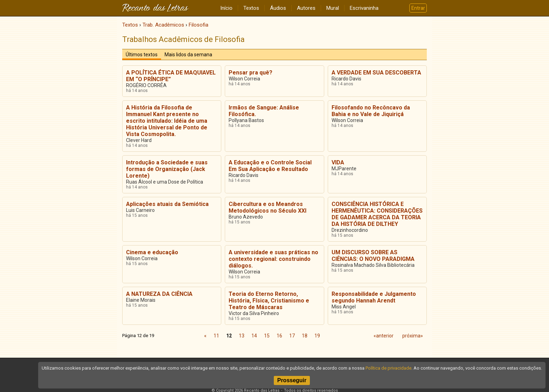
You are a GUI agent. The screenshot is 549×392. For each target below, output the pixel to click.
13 (242, 336)
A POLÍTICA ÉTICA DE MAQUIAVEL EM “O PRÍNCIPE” (171, 76)
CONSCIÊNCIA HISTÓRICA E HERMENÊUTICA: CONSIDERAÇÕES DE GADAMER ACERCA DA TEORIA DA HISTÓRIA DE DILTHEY (377, 214)
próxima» (413, 336)
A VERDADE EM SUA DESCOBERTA (376, 73)
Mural (333, 8)
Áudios (278, 8)
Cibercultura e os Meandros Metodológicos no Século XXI (267, 207)
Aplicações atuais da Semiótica (167, 204)
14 (254, 336)
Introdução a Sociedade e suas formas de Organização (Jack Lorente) (167, 169)
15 (267, 336)
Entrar (418, 8)
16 (279, 336)
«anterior (384, 336)
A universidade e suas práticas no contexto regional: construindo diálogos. (273, 259)
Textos (251, 8)
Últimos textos (142, 55)
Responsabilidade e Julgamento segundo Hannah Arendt (374, 297)
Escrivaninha (364, 8)
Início (226, 8)
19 (317, 336)
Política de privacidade (388, 368)
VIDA (338, 162)
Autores (306, 8)
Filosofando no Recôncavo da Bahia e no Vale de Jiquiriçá (371, 111)
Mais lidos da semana (188, 55)
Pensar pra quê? (251, 73)
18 (305, 336)
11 (216, 336)
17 (292, 336)
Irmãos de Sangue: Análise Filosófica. (264, 111)
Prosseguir (292, 380)
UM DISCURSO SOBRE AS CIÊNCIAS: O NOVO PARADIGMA (373, 256)
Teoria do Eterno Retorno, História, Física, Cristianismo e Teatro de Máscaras (269, 301)
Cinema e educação (152, 252)
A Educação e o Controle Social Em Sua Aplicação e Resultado (270, 166)
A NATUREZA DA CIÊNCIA (159, 294)
